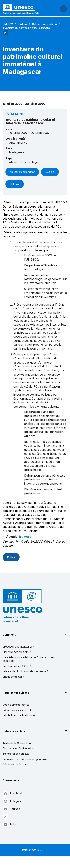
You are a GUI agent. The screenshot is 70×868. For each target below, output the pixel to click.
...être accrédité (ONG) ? (17, 666)
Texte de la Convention (17, 743)
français (25, 537)
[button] (6, 34)
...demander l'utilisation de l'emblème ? (26, 671)
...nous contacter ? (13, 677)
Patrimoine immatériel (45, 24)
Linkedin (11, 824)
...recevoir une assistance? (18, 647)
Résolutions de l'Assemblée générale (25, 759)
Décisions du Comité (15, 764)
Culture (23, 24)
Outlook (15, 184)
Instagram (12, 801)
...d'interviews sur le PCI (17, 710)
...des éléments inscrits (16, 705)
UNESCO (8, 24)
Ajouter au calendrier (22, 172)
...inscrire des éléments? (17, 652)
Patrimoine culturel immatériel (22, 13)
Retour (11, 557)
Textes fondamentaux (16, 754)
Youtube (11, 809)
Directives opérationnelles (18, 748)
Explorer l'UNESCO (34, 850)
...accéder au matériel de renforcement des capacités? (28, 659)
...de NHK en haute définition (19, 715)
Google (50, 172)
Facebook (13, 794)
